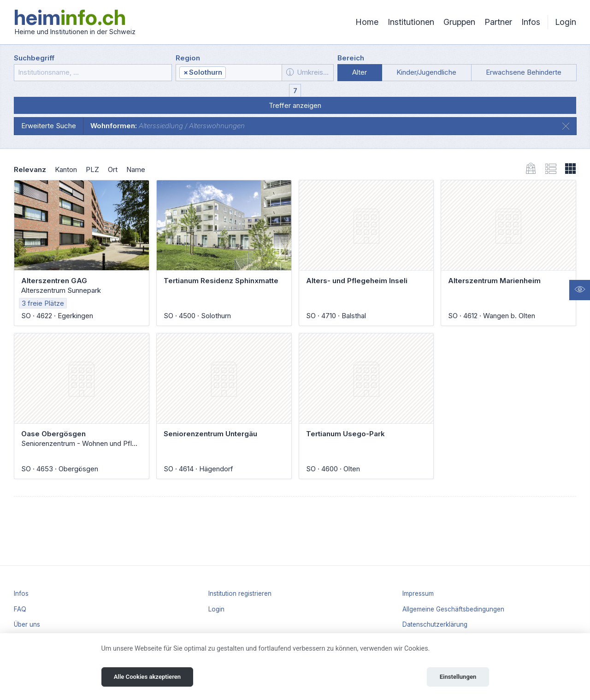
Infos (531, 22)
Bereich (351, 58)
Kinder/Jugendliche (426, 72)
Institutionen (411, 22)
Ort (113, 169)
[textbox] (253, 73)
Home (367, 22)
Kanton (66, 169)
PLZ (92, 169)
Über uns (27, 624)
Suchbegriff (34, 58)
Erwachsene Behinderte (524, 72)
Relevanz (30, 169)
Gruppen (459, 22)
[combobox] (229, 73)
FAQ (20, 609)
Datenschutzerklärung (435, 624)
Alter (360, 72)
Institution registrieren (240, 593)
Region (188, 58)
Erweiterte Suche (49, 126)
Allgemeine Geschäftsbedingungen (453, 609)
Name (136, 169)
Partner (498, 22)
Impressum (418, 593)
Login (566, 22)
